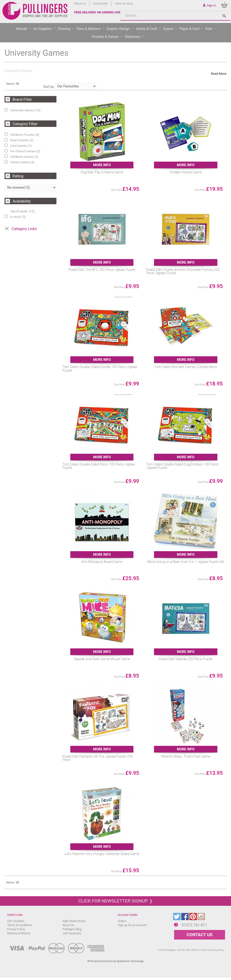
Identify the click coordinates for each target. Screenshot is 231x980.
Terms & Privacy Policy (212, 950)
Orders (122, 921)
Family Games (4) (19, 162)
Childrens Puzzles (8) (22, 135)
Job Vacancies (72, 933)
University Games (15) (22, 110)
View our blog (124, 4)
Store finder (100, 4)
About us (80, 4)
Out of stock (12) (22, 211)
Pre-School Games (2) (22, 151)
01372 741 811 (194, 925)
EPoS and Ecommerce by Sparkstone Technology (116, 961)
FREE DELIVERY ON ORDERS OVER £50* (102, 12)
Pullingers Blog (72, 929)
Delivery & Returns (19, 933)
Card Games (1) (18, 146)
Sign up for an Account (132, 925)
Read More (219, 74)
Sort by (49, 87)
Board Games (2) (19, 140)
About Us (68, 925)
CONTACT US (199, 935)
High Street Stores (74, 921)
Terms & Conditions (20, 925)
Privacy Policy (16, 929)
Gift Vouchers (16, 921)
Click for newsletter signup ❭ (115, 901)
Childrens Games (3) (21, 157)
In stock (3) (15, 217)
